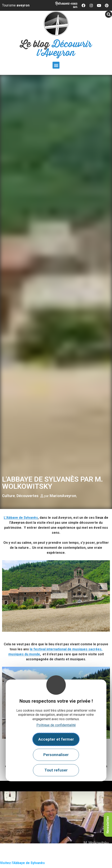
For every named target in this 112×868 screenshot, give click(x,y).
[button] (56, 65)
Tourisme (16, 5)
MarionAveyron (63, 496)
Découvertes (28, 496)
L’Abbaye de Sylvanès (21, 518)
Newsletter (108, 825)
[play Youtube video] (56, 812)
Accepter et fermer (56, 739)
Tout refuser (56, 770)
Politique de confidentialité (56, 725)
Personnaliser (56, 755)
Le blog (56, 49)
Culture (8, 496)
